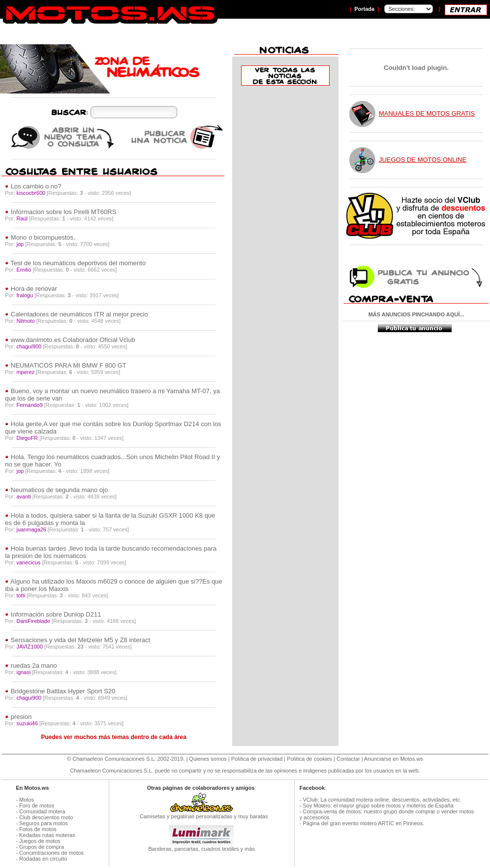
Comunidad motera (42, 811)
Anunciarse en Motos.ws (394, 759)
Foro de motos (37, 806)
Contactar (348, 759)
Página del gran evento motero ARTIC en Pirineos (363, 823)
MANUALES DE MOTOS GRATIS (427, 113)
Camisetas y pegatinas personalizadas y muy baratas (202, 814)
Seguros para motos (44, 823)
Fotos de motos (38, 829)
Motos (27, 800)
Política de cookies (309, 759)
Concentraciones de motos (51, 853)
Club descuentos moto (46, 817)
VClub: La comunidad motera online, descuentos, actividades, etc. (382, 800)
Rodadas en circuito (43, 859)
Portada (364, 9)
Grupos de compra (42, 847)
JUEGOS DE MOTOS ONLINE (423, 160)
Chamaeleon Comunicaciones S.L (113, 759)
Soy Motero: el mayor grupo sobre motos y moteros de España (378, 806)
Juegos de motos (40, 841)
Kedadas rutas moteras (47, 835)
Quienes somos (208, 759)
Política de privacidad (257, 759)
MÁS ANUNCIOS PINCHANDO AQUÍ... (416, 314)
